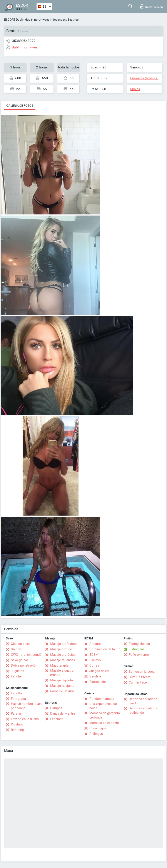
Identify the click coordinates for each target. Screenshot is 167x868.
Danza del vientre (63, 714)
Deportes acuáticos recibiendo (143, 710)
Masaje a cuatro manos (62, 673)
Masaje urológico (63, 655)
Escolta (16, 693)
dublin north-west (37, 20)
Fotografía (18, 699)
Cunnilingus (98, 728)
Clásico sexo (20, 644)
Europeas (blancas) (144, 78)
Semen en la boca (142, 672)
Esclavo (95, 660)
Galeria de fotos (20, 106)
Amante (95, 644)
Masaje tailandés (63, 660)
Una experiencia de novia (103, 706)
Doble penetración (24, 666)
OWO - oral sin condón (27, 655)
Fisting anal (137, 649)
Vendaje (95, 676)
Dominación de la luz (105, 649)
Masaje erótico (61, 649)
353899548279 (24, 41)
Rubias (135, 89)
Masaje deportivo (63, 680)
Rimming (17, 730)
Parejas (16, 714)
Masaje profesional (64, 644)
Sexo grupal (19, 660)
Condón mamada (102, 699)
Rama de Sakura (62, 691)
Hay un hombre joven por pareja (26, 706)
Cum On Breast (140, 677)
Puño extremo (139, 655)
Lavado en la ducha (25, 719)
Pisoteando (98, 682)
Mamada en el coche (104, 723)
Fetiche (16, 676)
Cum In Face (138, 682)
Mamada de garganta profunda (105, 715)
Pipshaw (17, 724)
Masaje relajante (62, 686)
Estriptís (56, 708)
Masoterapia (59, 666)
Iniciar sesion (152, 6)
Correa (94, 666)
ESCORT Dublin (14, 20)
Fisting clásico (139, 644)
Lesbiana (57, 719)
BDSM (94, 655)
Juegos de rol (99, 671)
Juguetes (18, 671)
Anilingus (96, 734)
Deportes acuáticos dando (143, 701)
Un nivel (17, 649)
